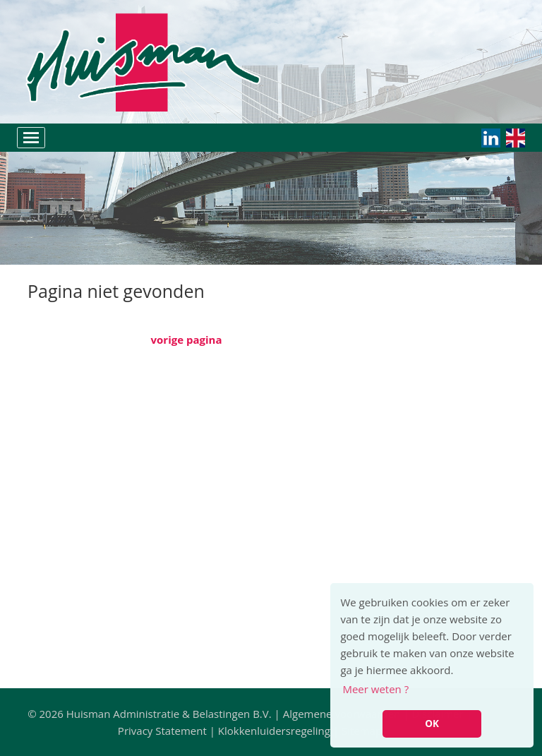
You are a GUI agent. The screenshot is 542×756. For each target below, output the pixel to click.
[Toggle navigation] (31, 138)
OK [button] (432, 724)
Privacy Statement (162, 731)
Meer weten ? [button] (375, 689)
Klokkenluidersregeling (274, 731)
